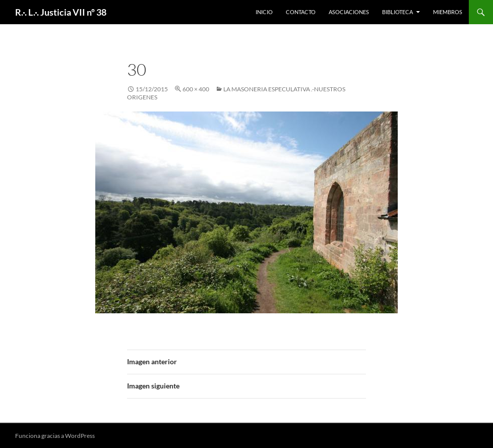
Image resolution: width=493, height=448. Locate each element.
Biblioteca (397, 12)
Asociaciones (349, 12)
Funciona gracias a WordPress (55, 436)
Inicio (264, 12)
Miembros (448, 12)
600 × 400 (196, 89)
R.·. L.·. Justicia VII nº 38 (61, 12)
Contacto (301, 12)
